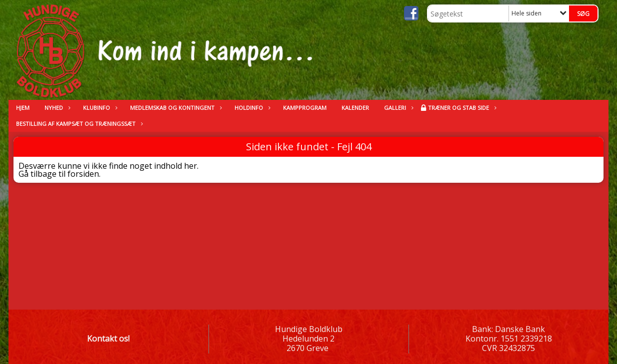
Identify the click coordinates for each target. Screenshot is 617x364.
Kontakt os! (108, 339)
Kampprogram (305, 108)
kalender (355, 108)
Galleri (397, 108)
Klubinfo (99, 108)
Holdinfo (251, 108)
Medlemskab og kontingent (175, 108)
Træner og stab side (461, 108)
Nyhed (56, 108)
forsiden (83, 174)
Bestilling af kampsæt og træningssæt (78, 124)
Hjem (23, 108)
